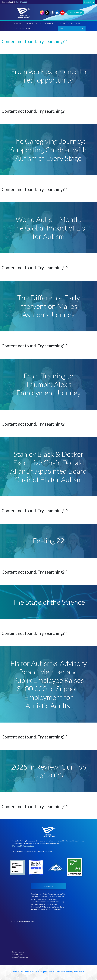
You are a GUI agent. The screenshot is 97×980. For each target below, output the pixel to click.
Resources (50, 23)
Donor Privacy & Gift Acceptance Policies (39, 972)
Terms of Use (18, 972)
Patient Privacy (79, 972)
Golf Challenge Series (22, 29)
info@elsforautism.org (20, 957)
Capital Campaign (75, 12)
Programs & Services (34, 23)
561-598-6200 (22, 2)
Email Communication (64, 972)
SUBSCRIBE (49, 886)
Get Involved (63, 23)
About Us (18, 23)
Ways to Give (76, 23)
